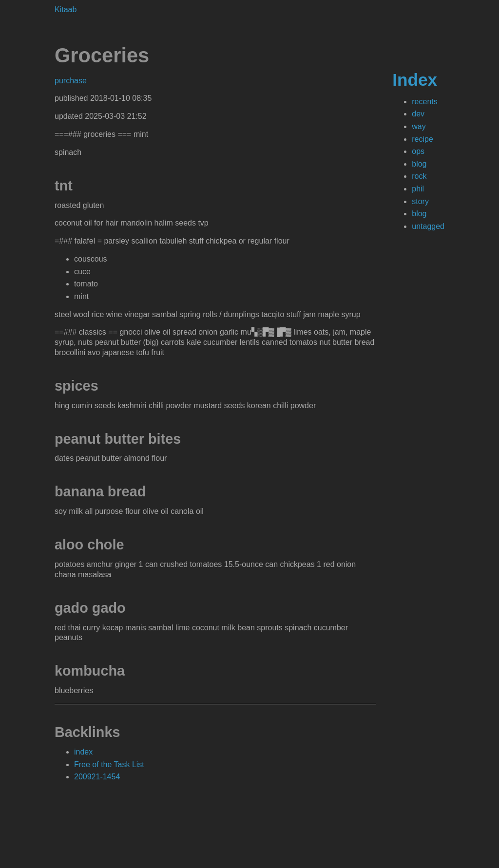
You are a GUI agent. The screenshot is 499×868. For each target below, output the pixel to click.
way (419, 126)
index (83, 752)
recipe (422, 139)
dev (418, 114)
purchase (71, 81)
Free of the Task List (109, 764)
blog (419, 164)
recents (424, 102)
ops (418, 151)
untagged (428, 226)
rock (419, 176)
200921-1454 (97, 777)
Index (415, 80)
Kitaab (66, 9)
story (420, 201)
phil (418, 189)
